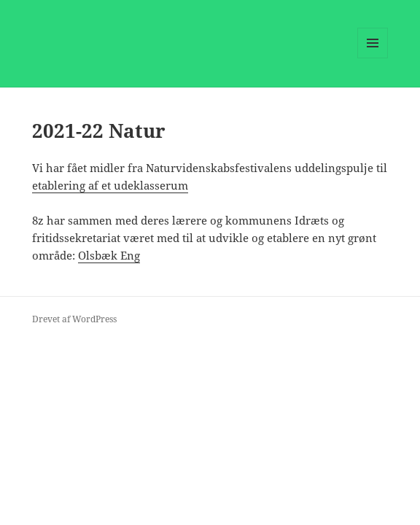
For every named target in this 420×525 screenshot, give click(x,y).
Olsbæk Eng (109, 255)
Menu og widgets (373, 58)
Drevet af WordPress (74, 319)
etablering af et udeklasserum (110, 185)
